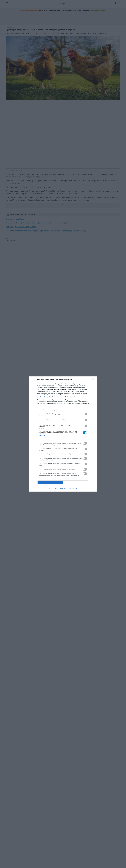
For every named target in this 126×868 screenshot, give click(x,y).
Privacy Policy (73, 488)
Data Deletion (53, 488)
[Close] (93, 380)
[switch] (85, 414)
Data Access (63, 488)
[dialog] (63, 434)
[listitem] (63, 410)
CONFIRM (50, 482)
